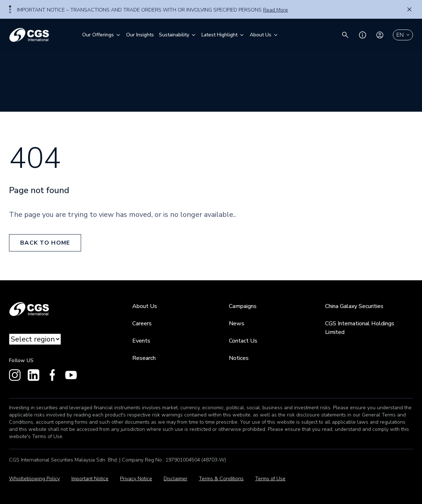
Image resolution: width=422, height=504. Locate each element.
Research (144, 358)
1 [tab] (10, 6)
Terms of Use (270, 479)
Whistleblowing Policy (34, 479)
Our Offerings (102, 35)
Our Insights (140, 35)
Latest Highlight (223, 35)
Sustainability (178, 35)
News (237, 324)
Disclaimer (176, 479)
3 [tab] (10, 12)
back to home (45, 243)
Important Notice (90, 479)
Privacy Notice (136, 479)
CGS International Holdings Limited (360, 328)
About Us (264, 35)
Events (141, 341)
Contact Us (243, 341)
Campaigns (243, 306)
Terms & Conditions (221, 479)
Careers (142, 324)
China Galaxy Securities (354, 306)
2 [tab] (10, 9)
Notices (239, 358)
